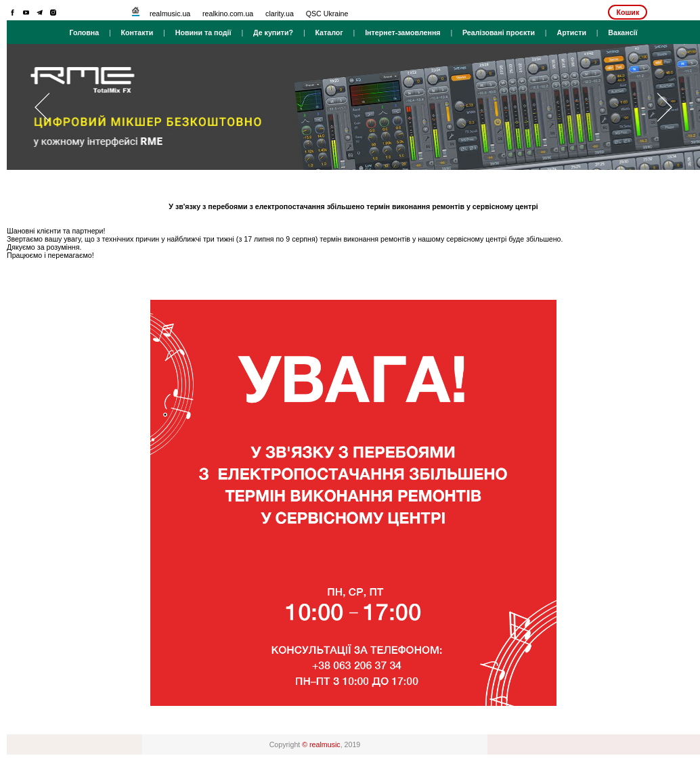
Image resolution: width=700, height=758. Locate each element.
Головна (84, 32)
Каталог (329, 32)
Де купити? (273, 32)
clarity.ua (280, 14)
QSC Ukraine (327, 14)
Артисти (571, 32)
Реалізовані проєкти (499, 32)
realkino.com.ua (228, 14)
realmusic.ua (170, 14)
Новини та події (203, 32)
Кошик (628, 12)
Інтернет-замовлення (402, 32)
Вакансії (622, 32)
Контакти (137, 32)
